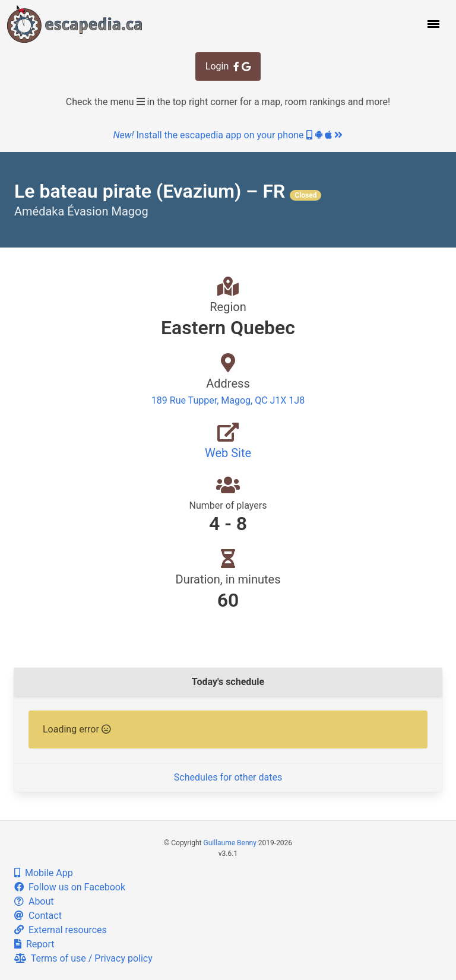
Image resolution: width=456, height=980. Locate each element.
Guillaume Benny (230, 843)
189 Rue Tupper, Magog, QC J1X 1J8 (228, 400)
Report (34, 944)
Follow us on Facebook (70, 887)
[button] (432, 24)
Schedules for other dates (228, 777)
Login (228, 66)
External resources (61, 930)
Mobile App (44, 873)
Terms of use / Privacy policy (83, 958)
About (34, 901)
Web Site (228, 453)
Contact (38, 916)
